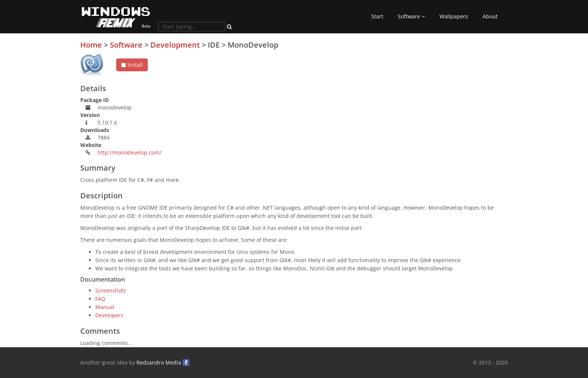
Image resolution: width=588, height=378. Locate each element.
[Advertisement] (451, 93)
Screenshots (111, 290)
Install (132, 65)
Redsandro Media (159, 362)
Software (411, 16)
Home (91, 45)
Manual (105, 307)
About (490, 16)
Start (377, 16)
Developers (109, 315)
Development (175, 45)
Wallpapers (454, 16)
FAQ (100, 299)
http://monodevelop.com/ (129, 152)
